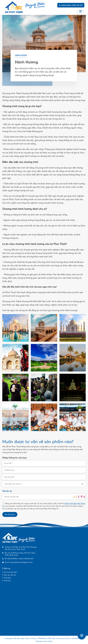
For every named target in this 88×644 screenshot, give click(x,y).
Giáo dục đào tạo (10, 575)
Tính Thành (48, 641)
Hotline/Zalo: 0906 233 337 (72, 5)
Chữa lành (7, 578)
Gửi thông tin (10, 514)
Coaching (7, 581)
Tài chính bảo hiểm (10, 572)
